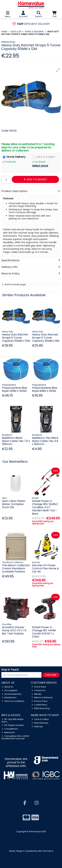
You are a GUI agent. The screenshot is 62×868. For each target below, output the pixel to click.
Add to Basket (35, 179)
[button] (58, 70)
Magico (20, 851)
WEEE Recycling (41, 708)
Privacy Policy (40, 701)
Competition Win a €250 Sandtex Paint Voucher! (15, 737)
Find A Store (39, 687)
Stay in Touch (10, 670)
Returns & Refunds (42, 697)
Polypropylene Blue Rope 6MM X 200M (45, 389)
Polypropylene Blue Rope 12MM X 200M (15, 389)
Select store (40, 166)
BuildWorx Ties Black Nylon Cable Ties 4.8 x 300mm (45, 441)
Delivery (37, 694)
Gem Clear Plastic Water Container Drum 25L (14, 504)
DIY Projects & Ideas (13, 725)
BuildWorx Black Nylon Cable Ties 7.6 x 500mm (16, 441)
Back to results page (15, 284)
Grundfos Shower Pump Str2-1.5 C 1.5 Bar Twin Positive (14, 630)
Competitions (10, 729)
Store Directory (40, 723)
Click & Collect (46, 157)
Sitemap (37, 726)
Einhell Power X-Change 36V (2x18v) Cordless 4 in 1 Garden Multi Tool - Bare (45, 507)
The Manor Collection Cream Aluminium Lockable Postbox (16, 568)
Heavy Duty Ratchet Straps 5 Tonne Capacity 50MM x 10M (16, 338)
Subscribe (51, 675)
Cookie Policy (39, 705)
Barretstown (9, 697)
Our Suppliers (10, 690)
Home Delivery (16, 157)
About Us (8, 687)
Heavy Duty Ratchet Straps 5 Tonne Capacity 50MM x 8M (46, 338)
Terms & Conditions (13, 701)
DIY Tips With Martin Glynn (13, 720)
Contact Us (39, 690)
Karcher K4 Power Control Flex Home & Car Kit (45, 568)
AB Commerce (46, 851)
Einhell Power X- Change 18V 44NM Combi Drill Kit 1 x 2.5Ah (44, 632)
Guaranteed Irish (12, 694)
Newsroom (8, 732)
